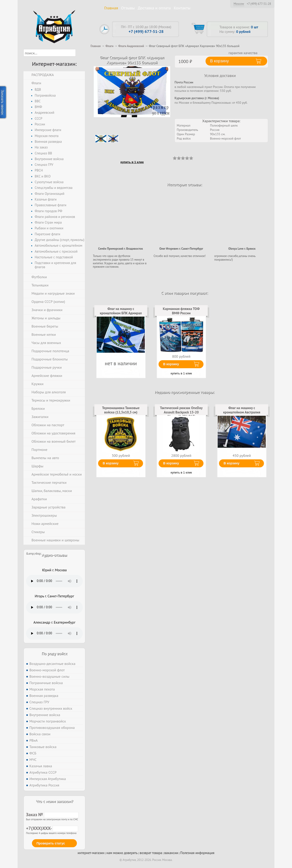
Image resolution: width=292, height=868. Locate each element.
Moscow (239, 4)
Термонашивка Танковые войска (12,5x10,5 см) (121, 410)
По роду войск (54, 653)
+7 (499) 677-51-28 (259, 4)
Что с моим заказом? (54, 801)
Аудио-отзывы (54, 555)
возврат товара (151, 853)
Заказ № (52, 815)
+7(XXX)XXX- (52, 828)
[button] (80, 53)
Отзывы (128, 8)
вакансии (171, 853)
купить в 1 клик (132, 162)
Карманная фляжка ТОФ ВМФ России (181, 311)
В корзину (171, 364)
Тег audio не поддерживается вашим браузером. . (54, 581)
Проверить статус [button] (51, 843)
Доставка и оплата (154, 8)
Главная (111, 8)
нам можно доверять (122, 853)
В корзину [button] (219, 61)
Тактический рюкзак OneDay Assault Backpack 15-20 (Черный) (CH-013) (181, 412)
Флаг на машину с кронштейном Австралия (242, 410)
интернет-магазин (91, 853)
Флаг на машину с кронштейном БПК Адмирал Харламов (121, 313)
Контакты (182, 8)
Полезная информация (197, 853)
